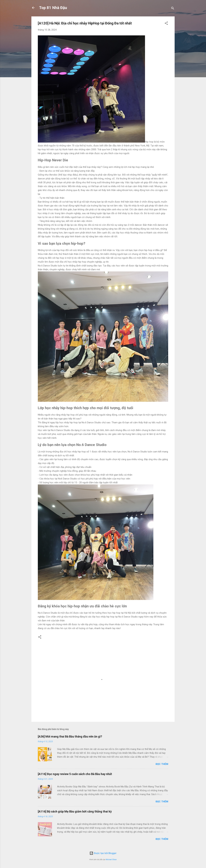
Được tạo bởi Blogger (103, 853)
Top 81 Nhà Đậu (53, 8)
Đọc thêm (162, 764)
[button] (166, 24)
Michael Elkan (111, 860)
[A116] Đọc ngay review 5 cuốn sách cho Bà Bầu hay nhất (75, 774)
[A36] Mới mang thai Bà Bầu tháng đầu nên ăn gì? (70, 736)
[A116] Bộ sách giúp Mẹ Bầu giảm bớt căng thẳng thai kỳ (75, 811)
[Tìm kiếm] (173, 9)
